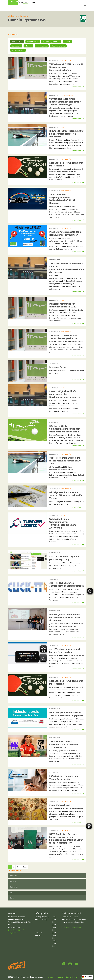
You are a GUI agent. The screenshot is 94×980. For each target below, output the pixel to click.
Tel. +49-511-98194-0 (16, 930)
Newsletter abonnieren (72, 927)
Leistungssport (18, 50)
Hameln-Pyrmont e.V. (27, 20)
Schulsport (16, 46)
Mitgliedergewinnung (51, 41)
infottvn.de (13, 933)
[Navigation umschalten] (85, 6)
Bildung (67, 41)
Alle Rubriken (17, 41)
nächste (24, 867)
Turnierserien (42, 46)
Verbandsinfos (33, 41)
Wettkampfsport (58, 46)
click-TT (28, 46)
